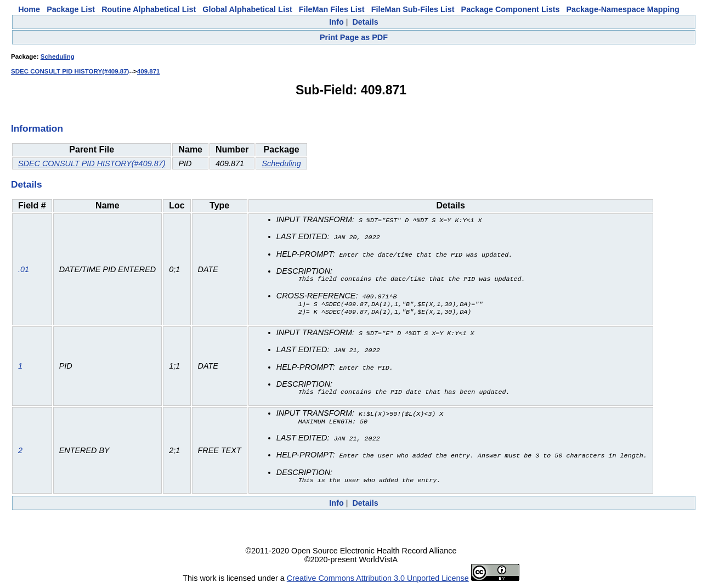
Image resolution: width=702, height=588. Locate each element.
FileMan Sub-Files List (413, 9)
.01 (24, 270)
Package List (71, 9)
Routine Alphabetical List (149, 9)
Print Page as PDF (354, 37)
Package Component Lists (511, 9)
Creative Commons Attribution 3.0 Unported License (378, 579)
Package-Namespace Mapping (623, 9)
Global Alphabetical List (247, 9)
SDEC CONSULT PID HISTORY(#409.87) (70, 71)
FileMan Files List (332, 9)
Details (365, 22)
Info (336, 22)
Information (37, 128)
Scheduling (58, 56)
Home (29, 9)
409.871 (149, 71)
